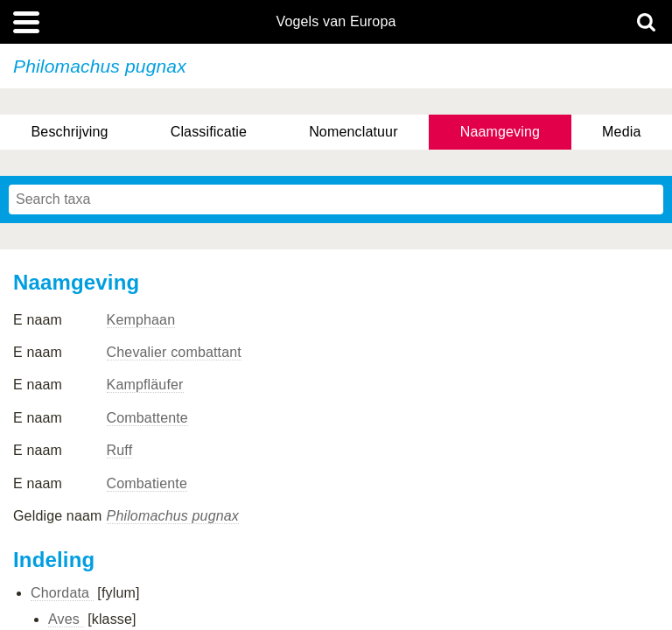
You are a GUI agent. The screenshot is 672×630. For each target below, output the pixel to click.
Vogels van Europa (336, 22)
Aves (66, 619)
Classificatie (209, 132)
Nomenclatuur (353, 132)
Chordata (62, 593)
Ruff (120, 450)
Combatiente (147, 483)
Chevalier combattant (174, 352)
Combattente (147, 418)
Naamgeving (500, 132)
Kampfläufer (145, 385)
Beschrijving (70, 132)
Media (621, 132)
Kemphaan (141, 320)
